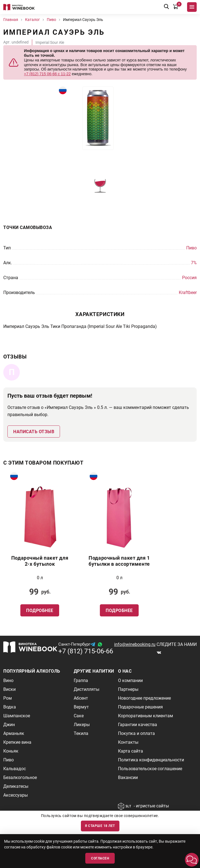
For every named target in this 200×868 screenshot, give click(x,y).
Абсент (81, 698)
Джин (9, 725)
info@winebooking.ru (135, 644)
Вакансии (128, 777)
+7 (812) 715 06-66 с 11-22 (47, 74)
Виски (9, 689)
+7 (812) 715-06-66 (86, 651)
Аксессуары (16, 795)
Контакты (128, 742)
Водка (10, 707)
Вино (8, 680)
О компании (130, 680)
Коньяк (11, 751)
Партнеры (128, 689)
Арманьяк (14, 733)
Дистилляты (87, 689)
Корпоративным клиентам (146, 716)
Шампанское (17, 716)
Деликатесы (16, 786)
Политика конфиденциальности (151, 760)
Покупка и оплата (136, 733)
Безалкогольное (20, 777)
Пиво (9, 760)
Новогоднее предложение (144, 698)
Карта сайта (131, 751)
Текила (81, 733)
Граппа (81, 680)
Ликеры (82, 725)
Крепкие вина (17, 742)
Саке (79, 716)
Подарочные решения (140, 707)
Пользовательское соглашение (150, 769)
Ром (8, 698)
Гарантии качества (138, 725)
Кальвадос (15, 769)
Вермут (81, 707)
